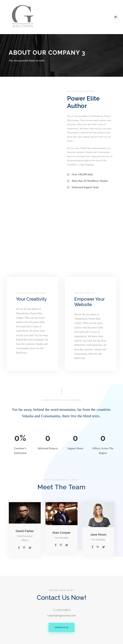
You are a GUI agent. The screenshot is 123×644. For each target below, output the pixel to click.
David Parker (25, 531)
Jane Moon (98, 534)
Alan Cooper (61, 533)
